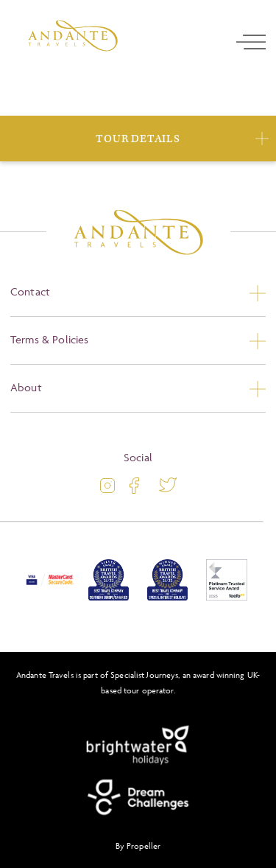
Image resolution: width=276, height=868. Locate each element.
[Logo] (73, 36)
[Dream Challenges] (138, 797)
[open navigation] (251, 42)
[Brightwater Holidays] (138, 746)
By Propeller (138, 846)
